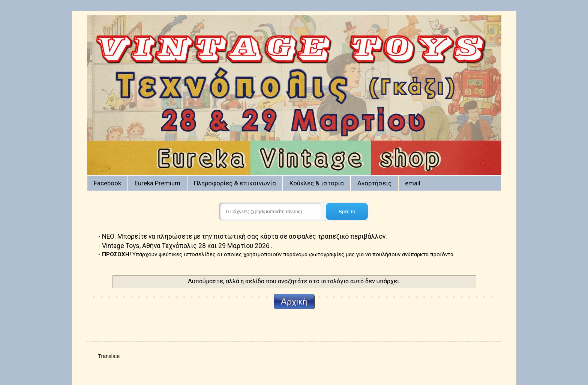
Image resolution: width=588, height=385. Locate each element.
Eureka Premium (157, 183)
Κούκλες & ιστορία (317, 183)
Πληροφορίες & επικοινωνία (235, 183)
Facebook (107, 183)
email (413, 183)
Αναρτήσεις (374, 183)
